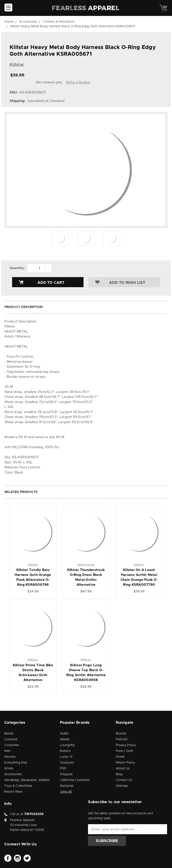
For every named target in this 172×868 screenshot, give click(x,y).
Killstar (65, 739)
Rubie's (65, 751)
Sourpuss (67, 763)
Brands (121, 734)
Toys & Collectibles (18, 786)
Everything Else (16, 763)
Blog (119, 774)
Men (7, 751)
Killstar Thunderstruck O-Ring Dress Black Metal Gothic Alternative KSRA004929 (86, 580)
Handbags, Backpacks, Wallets (27, 780)
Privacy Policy (126, 745)
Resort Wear (13, 792)
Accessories (13, 774)
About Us (123, 768)
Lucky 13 (66, 757)
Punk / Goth (125, 751)
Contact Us (124, 780)
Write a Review (78, 82)
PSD (63, 768)
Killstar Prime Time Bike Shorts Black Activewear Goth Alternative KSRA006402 (33, 675)
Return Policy (125, 763)
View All (66, 792)
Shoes (9, 768)
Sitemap (122, 786)
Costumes (12, 745)
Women (10, 757)
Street (120, 757)
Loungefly (67, 745)
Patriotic (122, 739)
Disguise (66, 774)
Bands (9, 734)
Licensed (11, 739)
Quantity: (17, 268)
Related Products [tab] (21, 492)
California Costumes (75, 780)
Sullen (64, 734)
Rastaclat (67, 786)
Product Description (24, 307)
